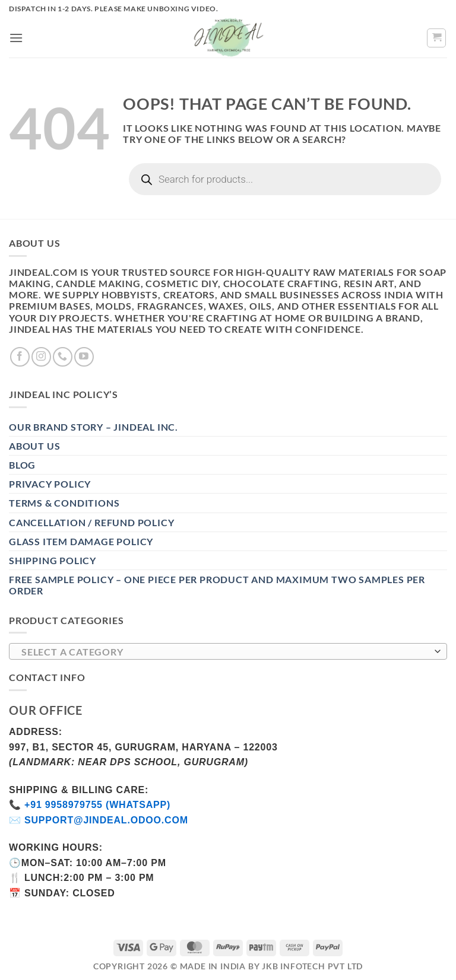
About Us (34, 446)
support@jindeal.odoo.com (106, 820)
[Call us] (63, 357)
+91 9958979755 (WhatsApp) (97, 805)
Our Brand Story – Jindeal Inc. (94, 427)
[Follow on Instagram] (41, 357)
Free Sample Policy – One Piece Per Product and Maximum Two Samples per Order (217, 585)
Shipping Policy (53, 560)
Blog (22, 465)
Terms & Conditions (64, 503)
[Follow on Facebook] (20, 357)
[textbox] (225, 652)
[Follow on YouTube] (84, 357)
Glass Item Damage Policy (81, 541)
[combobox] (228, 651)
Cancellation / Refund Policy (91, 522)
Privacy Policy (50, 484)
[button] (16, 38)
